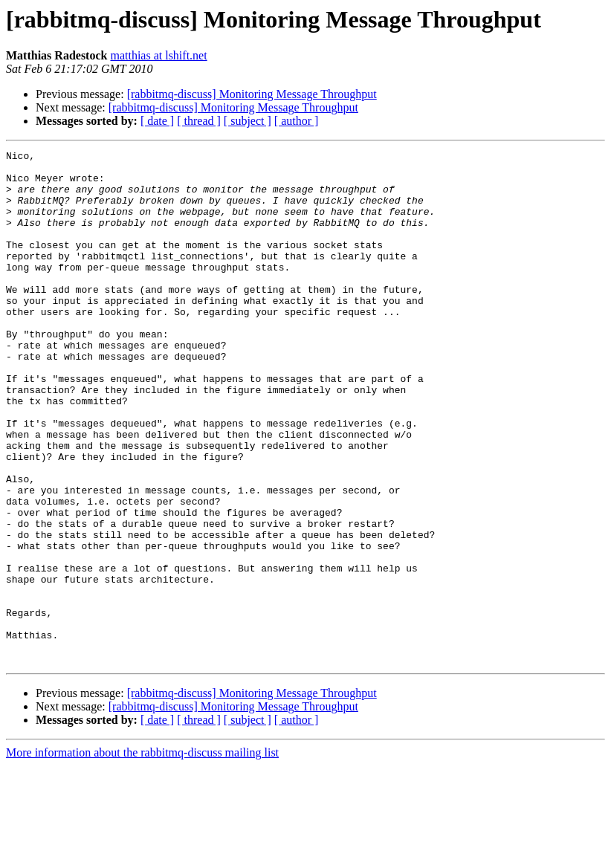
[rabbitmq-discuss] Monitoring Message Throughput (252, 94)
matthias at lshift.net (158, 55)
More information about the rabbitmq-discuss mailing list (142, 855)
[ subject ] (248, 121)
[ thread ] (199, 121)
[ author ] (297, 121)
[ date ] (157, 121)
